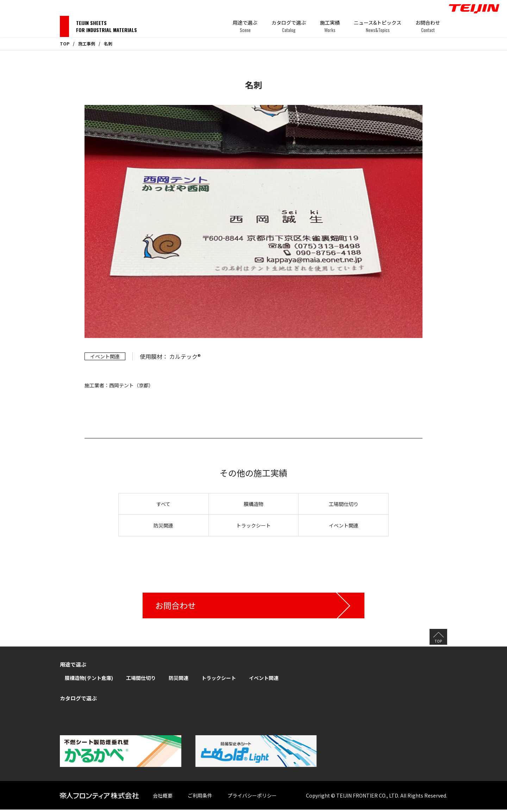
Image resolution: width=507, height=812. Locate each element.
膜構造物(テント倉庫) (89, 680)
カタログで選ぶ (289, 26)
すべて (163, 504)
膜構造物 (254, 504)
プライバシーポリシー (258, 798)
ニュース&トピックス (378, 26)
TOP (65, 43)
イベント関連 (344, 525)
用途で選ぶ (245, 26)
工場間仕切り (344, 504)
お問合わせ (428, 26)
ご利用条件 (206, 798)
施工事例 (87, 43)
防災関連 (163, 525)
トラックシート (254, 525)
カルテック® (185, 356)
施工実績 (330, 26)
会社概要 (169, 798)
